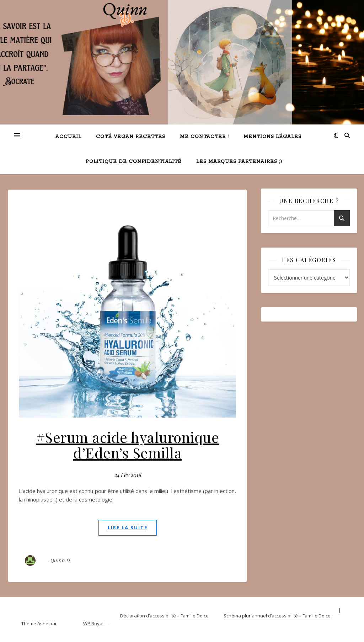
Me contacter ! (204, 137)
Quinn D (60, 560)
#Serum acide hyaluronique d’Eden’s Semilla (128, 445)
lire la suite (128, 527)
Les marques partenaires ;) (239, 162)
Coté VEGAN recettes (131, 137)
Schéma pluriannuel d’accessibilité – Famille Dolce (277, 616)
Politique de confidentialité (134, 162)
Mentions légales (272, 137)
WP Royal (93, 624)
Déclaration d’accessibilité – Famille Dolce (164, 616)
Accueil (68, 137)
